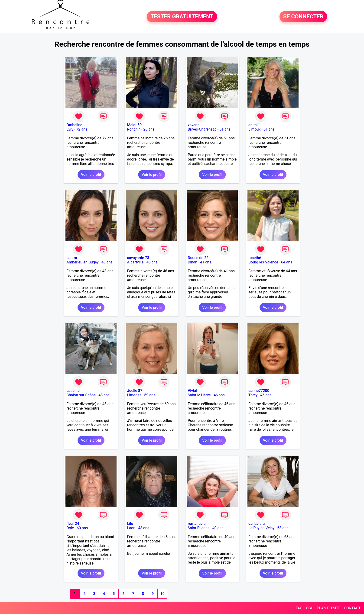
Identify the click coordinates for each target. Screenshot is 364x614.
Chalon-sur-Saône (81, 395)
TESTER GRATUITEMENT (182, 17)
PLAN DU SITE (329, 608)
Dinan (193, 262)
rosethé (255, 258)
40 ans (218, 528)
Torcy (253, 395)
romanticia (197, 524)
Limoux (254, 129)
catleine (73, 391)
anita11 (255, 125)
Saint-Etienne (199, 528)
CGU (310, 608)
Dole (70, 528)
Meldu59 (135, 125)
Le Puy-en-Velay (261, 528)
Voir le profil (91, 175)
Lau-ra (72, 258)
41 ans (206, 262)
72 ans (82, 129)
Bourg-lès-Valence (263, 262)
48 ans (104, 395)
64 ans (287, 262)
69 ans (150, 395)
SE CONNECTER (303, 17)
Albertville (135, 262)
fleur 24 (73, 524)
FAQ (299, 608)
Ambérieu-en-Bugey (82, 262)
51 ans (225, 129)
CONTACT (352, 608)
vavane (194, 125)
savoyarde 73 (138, 258)
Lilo (130, 524)
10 (162, 594)
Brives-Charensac (202, 129)
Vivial (192, 391)
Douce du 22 (198, 258)
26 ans (149, 129)
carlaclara (257, 524)
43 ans (107, 262)
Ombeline (74, 125)
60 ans (82, 528)
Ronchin (134, 129)
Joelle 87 (135, 391)
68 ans (283, 528)
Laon (131, 528)
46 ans (152, 262)
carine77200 (259, 391)
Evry (70, 129)
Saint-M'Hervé (199, 395)
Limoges (134, 395)
